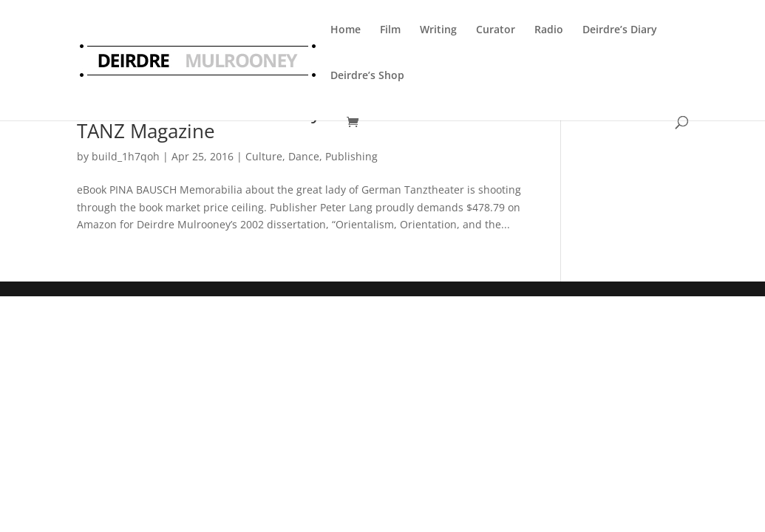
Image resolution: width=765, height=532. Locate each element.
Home (346, 29)
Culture (264, 156)
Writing (438, 29)
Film (390, 29)
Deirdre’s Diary (620, 29)
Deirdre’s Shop (367, 75)
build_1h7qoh (126, 156)
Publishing (351, 156)
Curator (496, 29)
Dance (304, 156)
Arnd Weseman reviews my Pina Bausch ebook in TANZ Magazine (298, 121)
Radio (549, 29)
